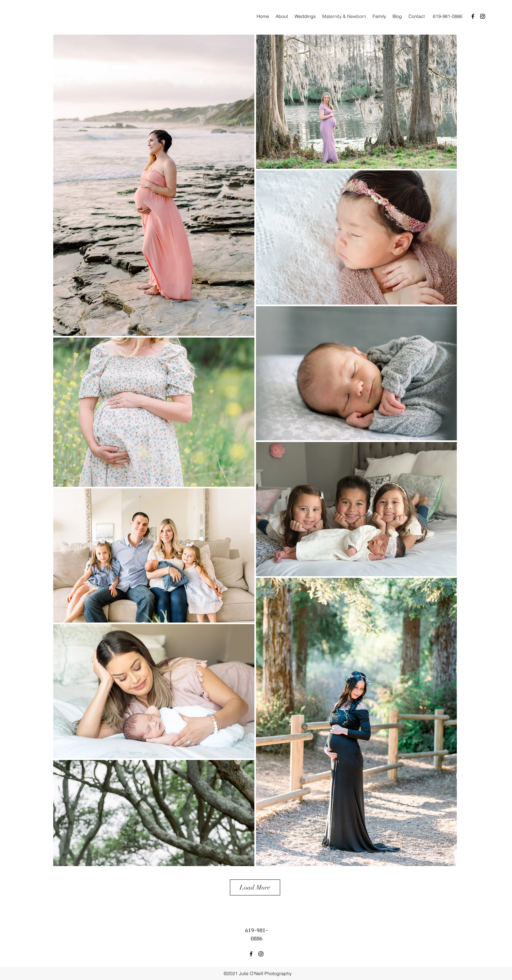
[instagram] (483, 16)
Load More (255, 887)
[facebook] (473, 16)
